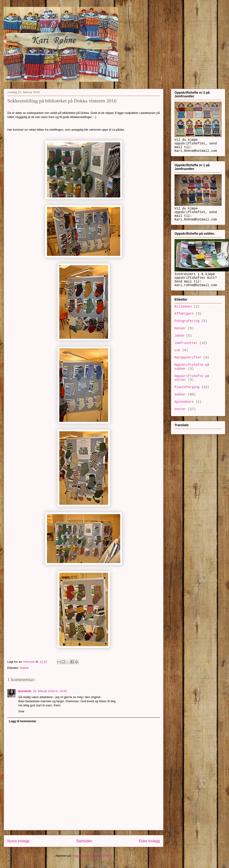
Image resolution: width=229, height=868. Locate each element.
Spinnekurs (184, 402)
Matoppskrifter (188, 358)
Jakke (179, 336)
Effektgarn (184, 314)
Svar (21, 711)
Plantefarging (187, 387)
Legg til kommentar (23, 721)
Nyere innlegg (18, 841)
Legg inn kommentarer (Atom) (92, 856)
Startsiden (84, 841)
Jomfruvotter (186, 343)
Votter (180, 409)
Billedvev (183, 307)
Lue (177, 350)
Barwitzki (25, 691)
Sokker (25, 668)
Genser (180, 328)
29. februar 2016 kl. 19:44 (50, 691)
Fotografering (187, 321)
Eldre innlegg (149, 841)
